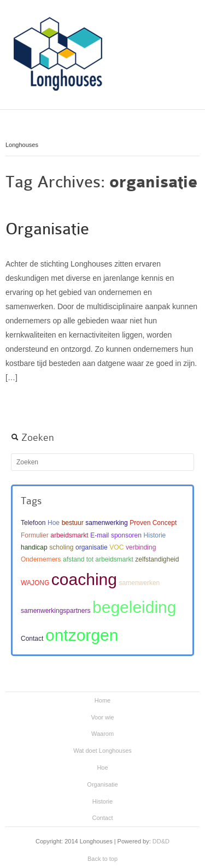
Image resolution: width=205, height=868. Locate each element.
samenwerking (106, 523)
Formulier (35, 535)
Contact (32, 639)
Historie (155, 535)
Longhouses (22, 145)
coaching (84, 579)
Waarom (102, 734)
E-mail (99, 535)
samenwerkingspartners (55, 611)
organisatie (92, 547)
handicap (34, 547)
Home (102, 700)
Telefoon (33, 523)
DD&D (161, 841)
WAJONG (35, 583)
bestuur (73, 523)
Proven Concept (153, 523)
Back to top (102, 859)
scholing (61, 547)
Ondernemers (41, 559)
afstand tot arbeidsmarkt (98, 559)
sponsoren (126, 535)
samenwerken (140, 583)
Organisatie (47, 229)
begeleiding (134, 607)
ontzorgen (82, 635)
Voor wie (102, 717)
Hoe (54, 523)
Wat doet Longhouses (102, 751)
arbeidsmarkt (69, 535)
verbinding (141, 547)
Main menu (191, 19)
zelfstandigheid (157, 559)
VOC (116, 547)
